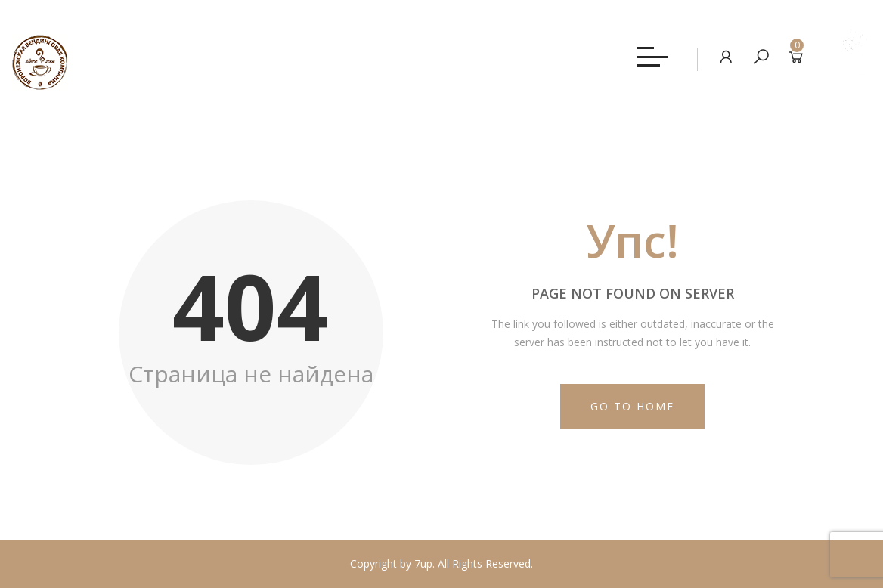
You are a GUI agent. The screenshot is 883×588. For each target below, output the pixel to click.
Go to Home (632, 406)
